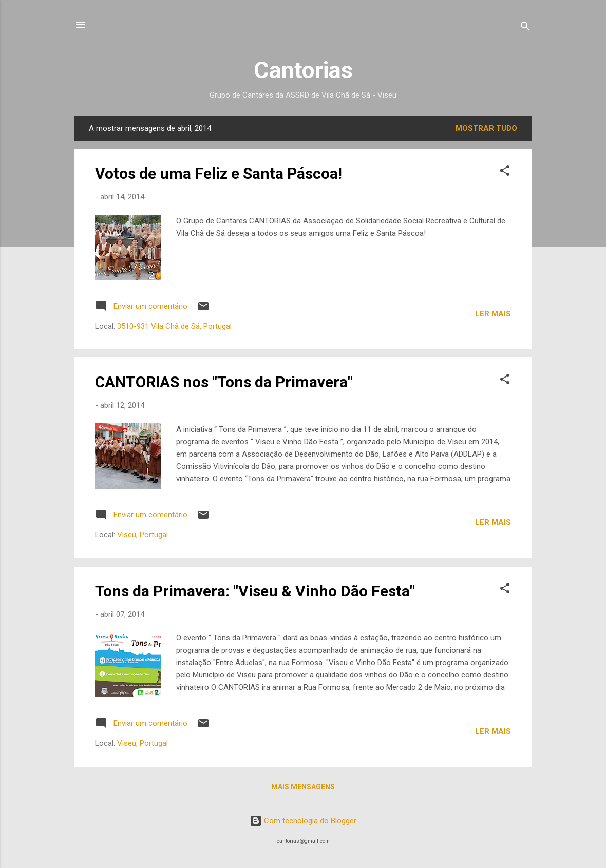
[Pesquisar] (525, 28)
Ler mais (493, 314)
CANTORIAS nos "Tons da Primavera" (224, 382)
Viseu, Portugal (143, 535)
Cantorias (303, 70)
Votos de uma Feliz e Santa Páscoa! (219, 173)
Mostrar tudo (486, 128)
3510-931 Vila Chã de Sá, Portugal (174, 326)
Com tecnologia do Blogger (303, 821)
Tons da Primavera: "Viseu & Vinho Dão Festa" (255, 591)
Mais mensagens (303, 787)
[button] (505, 172)
